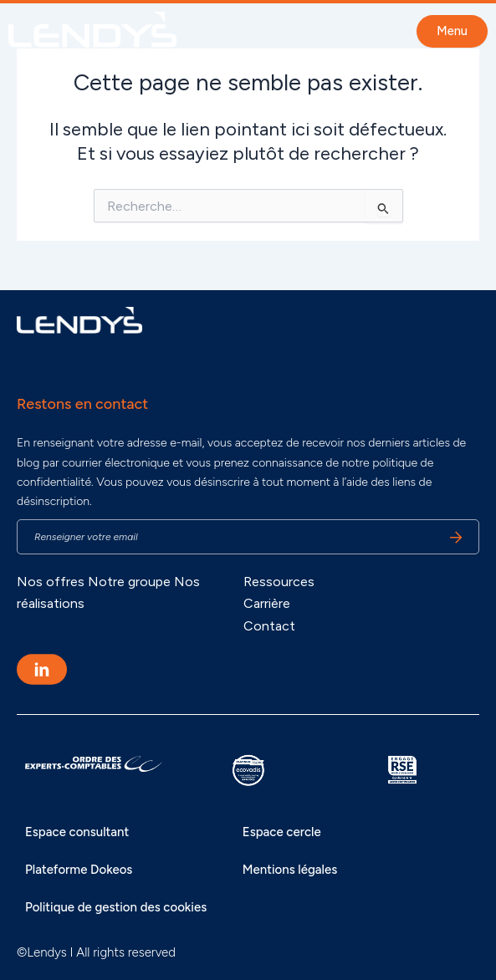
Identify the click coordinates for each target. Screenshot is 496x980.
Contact (269, 626)
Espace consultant (77, 832)
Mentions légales (290, 870)
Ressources (279, 582)
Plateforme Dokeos (79, 870)
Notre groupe (129, 582)
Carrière (267, 603)
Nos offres (51, 582)
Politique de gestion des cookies (116, 907)
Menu (452, 31)
